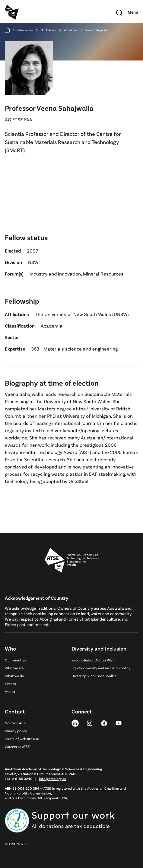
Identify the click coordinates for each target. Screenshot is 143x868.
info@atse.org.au (53, 778)
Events (10, 684)
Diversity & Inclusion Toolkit (94, 676)
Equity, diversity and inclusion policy (101, 668)
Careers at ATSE (17, 746)
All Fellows (71, 30)
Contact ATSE (16, 723)
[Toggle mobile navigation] (133, 12)
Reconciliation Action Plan (93, 660)
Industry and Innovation (55, 274)
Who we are (25, 30)
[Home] (7, 30)
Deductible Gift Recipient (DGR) (43, 798)
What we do (14, 676)
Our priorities (16, 660)
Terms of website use (22, 739)
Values (10, 691)
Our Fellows (48, 30)
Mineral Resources (103, 274)
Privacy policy (16, 731)
